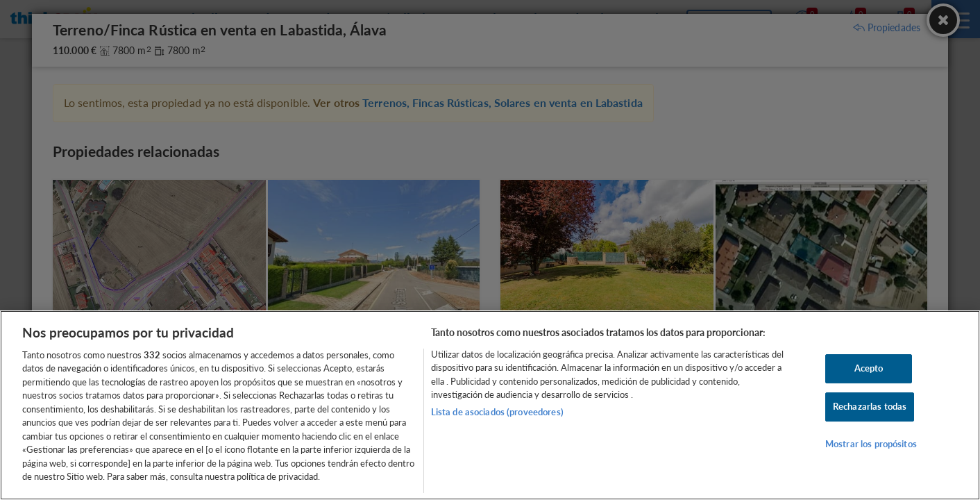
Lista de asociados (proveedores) (497, 412)
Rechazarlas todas (870, 406)
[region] (490, 405)
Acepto (869, 369)
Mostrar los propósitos (871, 444)
